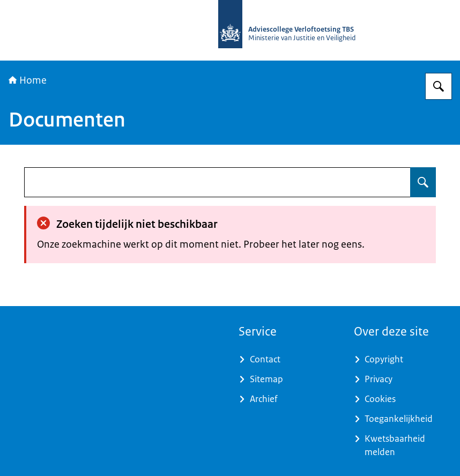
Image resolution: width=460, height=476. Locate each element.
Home (28, 80)
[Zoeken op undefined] (423, 182)
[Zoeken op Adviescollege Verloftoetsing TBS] (439, 86)
